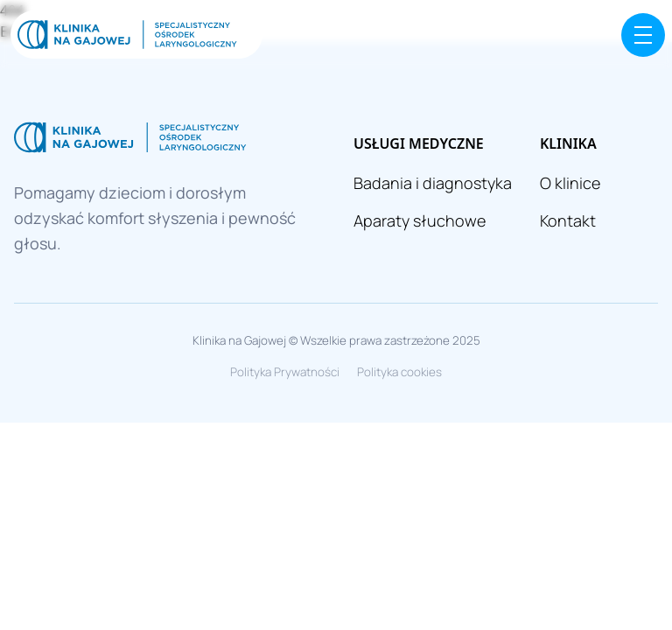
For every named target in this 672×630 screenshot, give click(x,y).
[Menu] (643, 35)
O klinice (570, 183)
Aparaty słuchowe (420, 220)
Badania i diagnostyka (433, 183)
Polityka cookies (399, 372)
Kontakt (568, 220)
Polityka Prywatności (285, 372)
